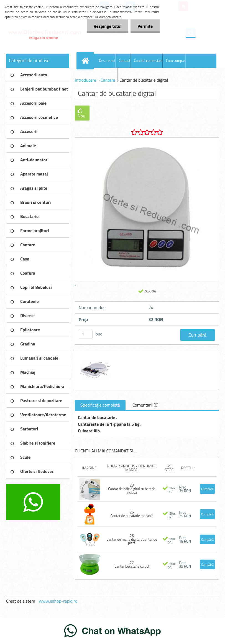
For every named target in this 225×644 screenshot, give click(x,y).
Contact (124, 61)
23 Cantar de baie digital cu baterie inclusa (132, 489)
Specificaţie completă (100, 405)
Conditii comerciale (148, 61)
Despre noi (107, 61)
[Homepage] (86, 61)
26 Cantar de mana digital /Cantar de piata (132, 539)
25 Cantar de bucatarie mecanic (132, 514)
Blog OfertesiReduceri (101, 75)
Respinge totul (107, 26)
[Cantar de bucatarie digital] (94, 355)
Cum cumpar (176, 61)
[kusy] (86, 334)
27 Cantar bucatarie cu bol (132, 564)
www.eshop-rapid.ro (58, 601)
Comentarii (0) (145, 405)
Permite (145, 26)
